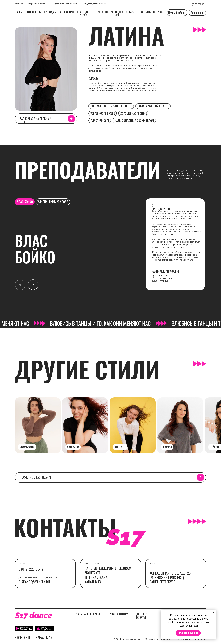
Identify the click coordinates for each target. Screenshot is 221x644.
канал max (93, 582)
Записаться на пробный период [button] (35, 120)
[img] (180, 425)
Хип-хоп (120, 447)
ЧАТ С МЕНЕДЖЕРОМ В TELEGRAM (108, 568)
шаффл (167, 447)
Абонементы (71, 12)
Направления (34, 12)
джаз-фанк (27, 447)
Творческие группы (37, 4)
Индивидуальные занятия (96, 4)
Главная (19, 12)
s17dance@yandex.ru (34, 582)
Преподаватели (53, 12)
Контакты (146, 12)
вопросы (158, 12)
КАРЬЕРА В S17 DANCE (88, 614)
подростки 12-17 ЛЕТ (125, 13)
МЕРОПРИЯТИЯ (106, 12)
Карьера (19, 4)
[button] (71, 119)
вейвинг (215, 447)
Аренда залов (84, 13)
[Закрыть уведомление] (214, 613)
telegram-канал (97, 577)
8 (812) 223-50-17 (31, 569)
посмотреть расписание (36, 477)
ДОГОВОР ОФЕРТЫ (142, 615)
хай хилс (73, 447)
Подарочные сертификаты (64, 4)
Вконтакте (92, 573)
